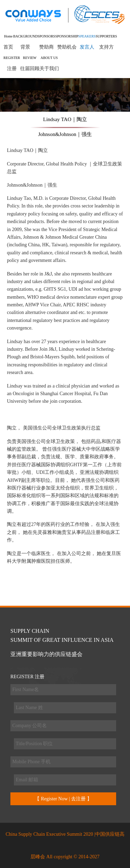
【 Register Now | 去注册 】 (63, 799)
